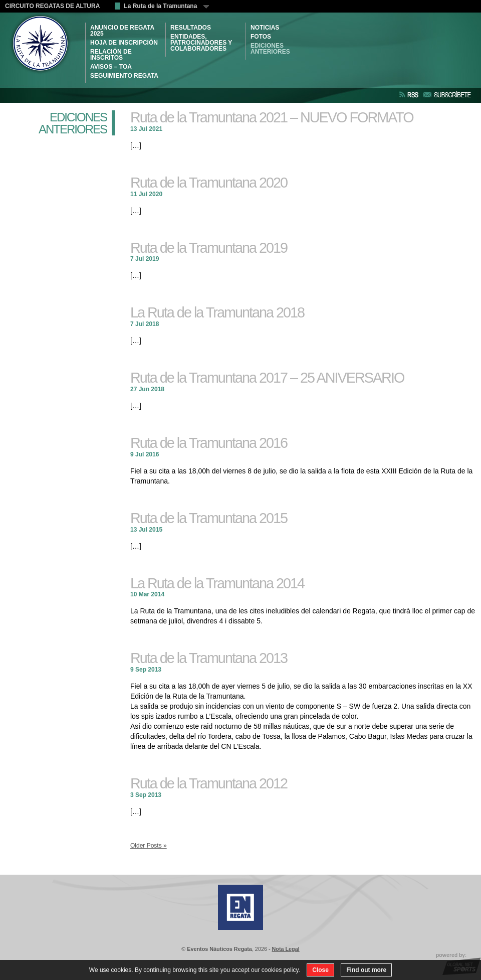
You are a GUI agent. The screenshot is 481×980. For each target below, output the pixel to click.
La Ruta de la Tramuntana (166, 6)
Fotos (261, 37)
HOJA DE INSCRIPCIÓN (124, 43)
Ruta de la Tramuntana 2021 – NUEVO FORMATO (272, 117)
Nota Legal (286, 949)
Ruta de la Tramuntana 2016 (209, 443)
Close (320, 970)
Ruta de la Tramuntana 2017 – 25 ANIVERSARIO (267, 378)
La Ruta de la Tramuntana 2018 (217, 312)
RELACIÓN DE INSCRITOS (111, 55)
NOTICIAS (265, 28)
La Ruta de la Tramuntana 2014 (217, 583)
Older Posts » (149, 846)
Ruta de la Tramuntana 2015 (209, 518)
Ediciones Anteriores (270, 49)
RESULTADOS (191, 28)
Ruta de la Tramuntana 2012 (209, 783)
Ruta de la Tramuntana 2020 (209, 183)
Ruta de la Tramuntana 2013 (209, 658)
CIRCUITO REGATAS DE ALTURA (52, 6)
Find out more (366, 970)
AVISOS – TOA (111, 67)
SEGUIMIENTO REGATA (124, 76)
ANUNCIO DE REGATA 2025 (122, 31)
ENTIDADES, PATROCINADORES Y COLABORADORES (201, 43)
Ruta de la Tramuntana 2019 (209, 248)
